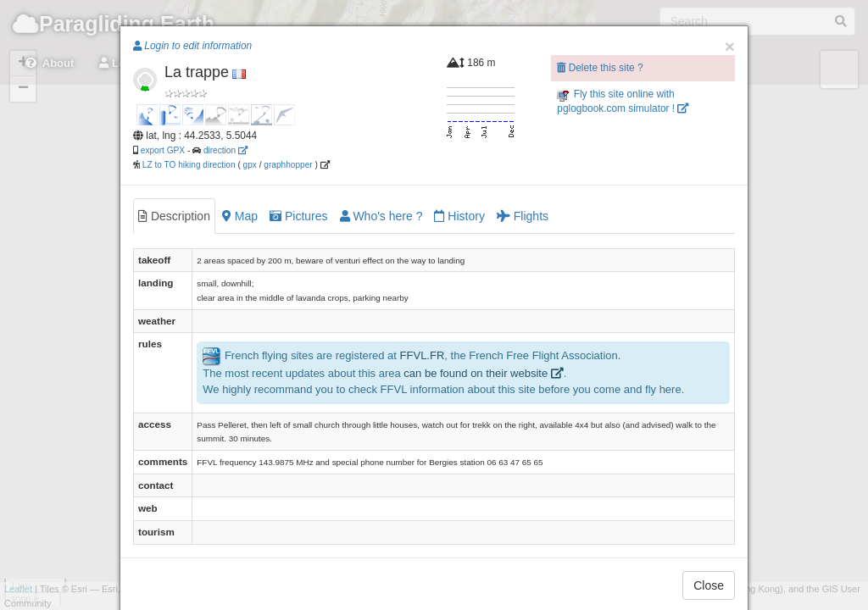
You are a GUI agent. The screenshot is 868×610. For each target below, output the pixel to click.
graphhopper (288, 165)
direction (225, 150)
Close (709, 585)
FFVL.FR (423, 356)
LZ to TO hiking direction (188, 165)
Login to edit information (192, 46)
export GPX (163, 150)
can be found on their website (483, 373)
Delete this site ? (600, 68)
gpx (250, 165)
